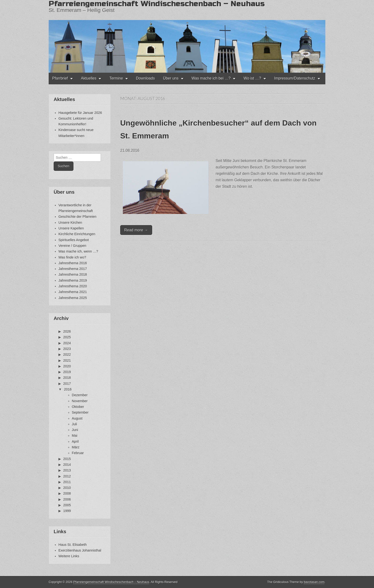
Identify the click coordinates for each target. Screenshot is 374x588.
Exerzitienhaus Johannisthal (80, 550)
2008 (67, 493)
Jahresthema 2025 (73, 298)
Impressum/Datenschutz (295, 78)
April (75, 441)
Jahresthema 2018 (73, 274)
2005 (67, 505)
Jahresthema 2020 (73, 286)
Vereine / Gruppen (72, 246)
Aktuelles (89, 78)
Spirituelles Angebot (74, 240)
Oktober (78, 407)
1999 (67, 511)
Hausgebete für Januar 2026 (80, 113)
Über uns (171, 78)
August (77, 418)
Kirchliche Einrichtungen (77, 234)
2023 (67, 349)
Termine (116, 78)
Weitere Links (69, 556)
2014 (67, 465)
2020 (67, 366)
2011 (67, 482)
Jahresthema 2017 (73, 269)
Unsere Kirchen (70, 223)
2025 (67, 337)
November (80, 401)
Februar (78, 453)
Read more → (136, 230)
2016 (68, 389)
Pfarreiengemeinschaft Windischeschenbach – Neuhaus (111, 582)
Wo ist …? (252, 78)
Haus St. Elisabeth (73, 545)
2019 (67, 372)
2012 (67, 476)
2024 (67, 343)
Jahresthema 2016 (73, 263)
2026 (67, 331)
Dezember (80, 395)
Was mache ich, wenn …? (78, 251)
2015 (67, 459)
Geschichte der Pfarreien (77, 217)
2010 (67, 488)
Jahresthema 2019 (73, 280)
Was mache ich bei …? (211, 78)
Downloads (145, 78)
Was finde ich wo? (72, 257)
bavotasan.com (314, 582)
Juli (74, 424)
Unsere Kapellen (71, 228)
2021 (67, 360)
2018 (67, 378)
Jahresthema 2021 (73, 292)
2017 (67, 384)
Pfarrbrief (60, 78)
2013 (67, 470)
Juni (75, 430)
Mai (75, 436)
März (76, 447)
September (80, 412)
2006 (67, 499)
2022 (67, 355)
